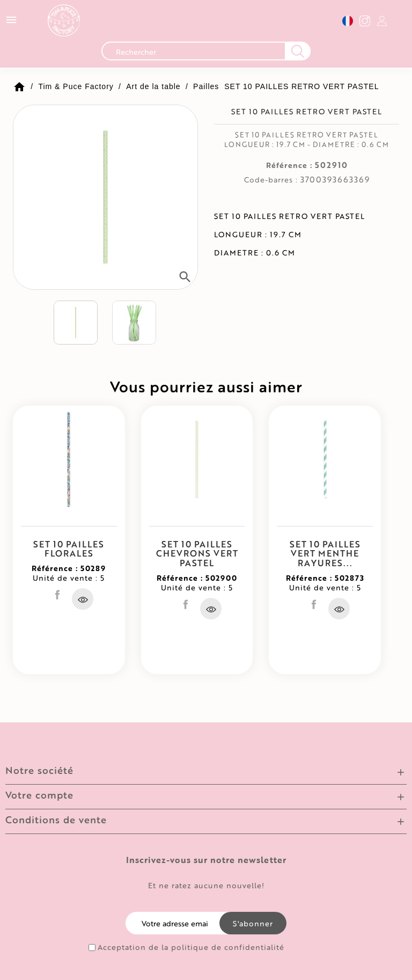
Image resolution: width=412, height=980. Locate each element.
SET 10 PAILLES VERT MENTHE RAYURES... (325, 553)
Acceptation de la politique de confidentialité (191, 947)
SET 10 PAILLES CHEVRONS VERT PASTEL (197, 553)
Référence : (289, 165)
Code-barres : (271, 180)
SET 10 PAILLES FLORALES (69, 549)
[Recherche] (206, 54)
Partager (57, 595)
